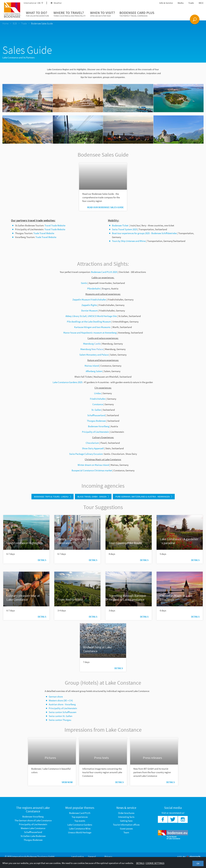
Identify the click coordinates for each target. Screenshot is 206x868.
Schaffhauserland (97, 415)
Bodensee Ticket (120, 225)
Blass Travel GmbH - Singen (93, 497)
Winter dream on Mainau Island (93, 465)
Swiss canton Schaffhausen (63, 712)
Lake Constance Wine (80, 829)
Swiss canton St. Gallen (61, 716)
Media (181, 3)
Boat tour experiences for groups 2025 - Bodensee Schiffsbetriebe (144, 233)
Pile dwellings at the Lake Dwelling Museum (89, 322)
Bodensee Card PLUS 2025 (104, 272)
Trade (191, 3)
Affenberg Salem (94, 371)
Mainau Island (92, 366)
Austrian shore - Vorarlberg (62, 704)
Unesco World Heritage (80, 832)
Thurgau (91, 421)
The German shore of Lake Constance (33, 820)
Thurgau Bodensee (33, 840)
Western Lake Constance (33, 828)
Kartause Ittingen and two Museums (92, 327)
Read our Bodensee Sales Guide (105, 207)
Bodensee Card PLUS (137, 14)
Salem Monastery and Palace (94, 355)
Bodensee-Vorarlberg (99, 426)
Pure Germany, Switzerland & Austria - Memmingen (144, 497)
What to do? (37, 14)
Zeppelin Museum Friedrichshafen (89, 300)
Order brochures (126, 813)
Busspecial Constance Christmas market (92, 470)
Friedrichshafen (98, 399)
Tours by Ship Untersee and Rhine (129, 241)
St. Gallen (96, 410)
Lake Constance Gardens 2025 (68, 382)
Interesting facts (126, 817)
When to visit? (103, 14)
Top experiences (80, 817)
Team (126, 832)
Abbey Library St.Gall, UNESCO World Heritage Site (91, 316)
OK (198, 863)
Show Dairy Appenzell (93, 448)
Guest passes (126, 829)
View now (67, 782)
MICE (201, 3)
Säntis (84, 283)
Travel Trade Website (55, 225)
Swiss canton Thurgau (60, 720)
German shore (56, 697)
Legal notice (77, 857)
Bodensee (101, 421)
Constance (98, 404)
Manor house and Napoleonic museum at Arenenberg (90, 333)
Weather (56, 3)
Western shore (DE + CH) (61, 700)
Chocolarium (93, 443)
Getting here (126, 821)
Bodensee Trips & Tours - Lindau (53, 497)
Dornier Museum (89, 311)
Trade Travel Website (44, 233)
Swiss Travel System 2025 (125, 229)
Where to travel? (70, 14)
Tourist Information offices (126, 825)
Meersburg (88, 344)
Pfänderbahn (94, 288)
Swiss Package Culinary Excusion (86, 454)
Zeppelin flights (89, 305)
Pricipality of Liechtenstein (95, 432)
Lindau (98, 393)
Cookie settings (155, 863)
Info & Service (166, 3)
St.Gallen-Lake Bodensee (33, 836)
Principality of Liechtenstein (63, 708)
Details (42, 560)
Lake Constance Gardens (80, 825)
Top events (80, 821)
